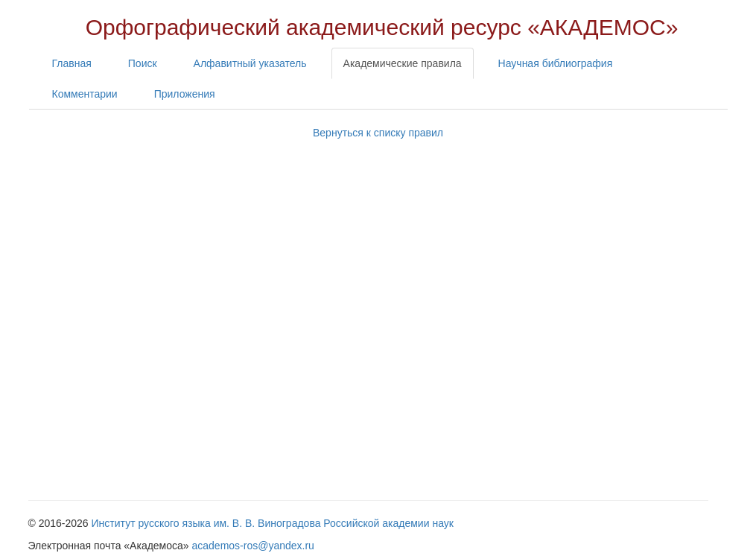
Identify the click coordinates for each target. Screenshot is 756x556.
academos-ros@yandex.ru (253, 546)
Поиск (143, 63)
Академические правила (403, 63)
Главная (72, 63)
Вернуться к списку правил (378, 133)
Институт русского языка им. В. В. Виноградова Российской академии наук (273, 523)
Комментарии (85, 94)
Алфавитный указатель (250, 63)
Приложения (185, 94)
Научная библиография (556, 63)
